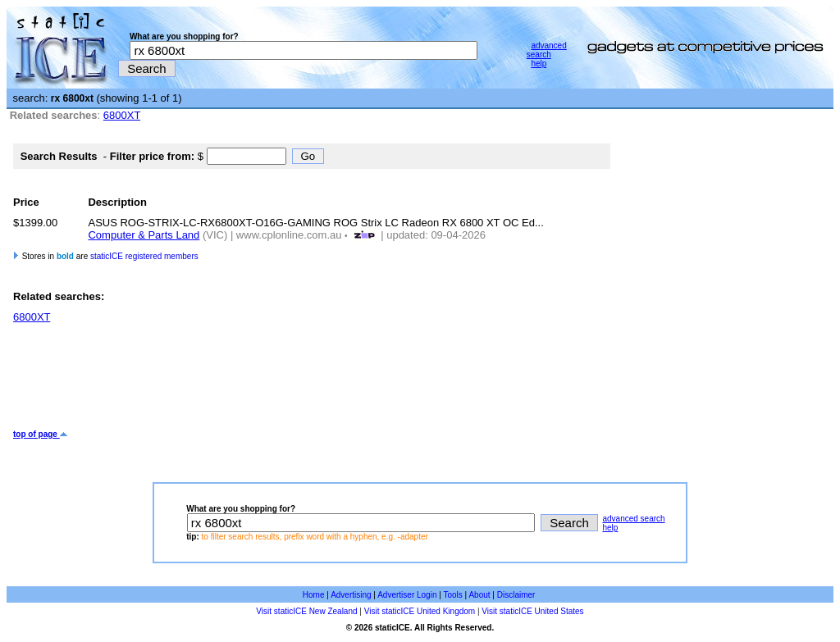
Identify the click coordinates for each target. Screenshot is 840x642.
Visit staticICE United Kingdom (420, 611)
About (479, 595)
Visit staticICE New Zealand (306, 611)
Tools (452, 595)
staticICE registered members (144, 256)
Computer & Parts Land (144, 235)
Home (314, 595)
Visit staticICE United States (532, 611)
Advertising (351, 595)
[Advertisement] (312, 376)
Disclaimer (516, 595)
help (539, 64)
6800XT (122, 115)
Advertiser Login (407, 595)
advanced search (547, 50)
